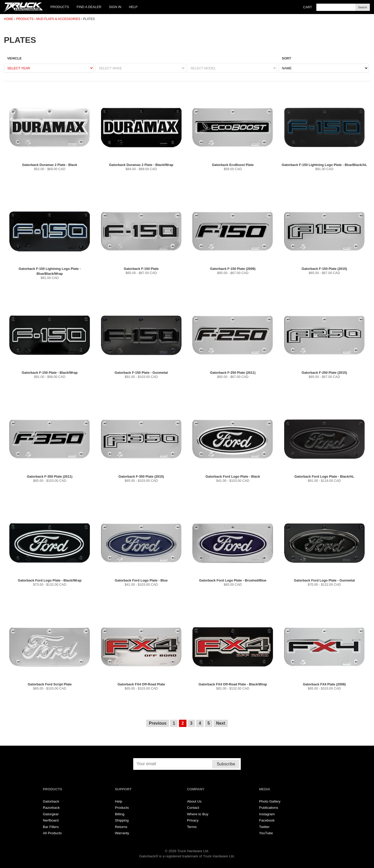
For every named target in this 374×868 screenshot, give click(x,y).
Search (363, 7)
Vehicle (14, 58)
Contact (193, 808)
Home (9, 19)
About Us (194, 801)
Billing (120, 814)
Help (133, 7)
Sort (286, 58)
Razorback (51, 808)
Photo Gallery (270, 801)
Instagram (267, 814)
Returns (121, 827)
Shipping (122, 820)
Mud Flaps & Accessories (58, 19)
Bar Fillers (51, 827)
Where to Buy (198, 814)
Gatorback (51, 801)
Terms (192, 827)
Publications (269, 808)
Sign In (115, 7)
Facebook (267, 820)
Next (221, 723)
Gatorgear (51, 814)
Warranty (122, 833)
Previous (158, 723)
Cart (308, 7)
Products (60, 7)
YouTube (266, 833)
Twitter (264, 827)
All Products (52, 833)
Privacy (193, 820)
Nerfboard (51, 820)
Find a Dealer (89, 7)
